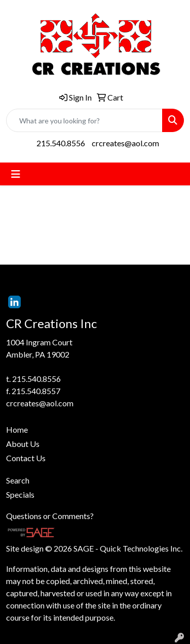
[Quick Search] (84, 120)
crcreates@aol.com (125, 143)
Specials (20, 494)
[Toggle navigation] (16, 174)
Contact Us (26, 458)
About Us (23, 444)
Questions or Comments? (50, 516)
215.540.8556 (61, 143)
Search (18, 480)
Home (17, 429)
